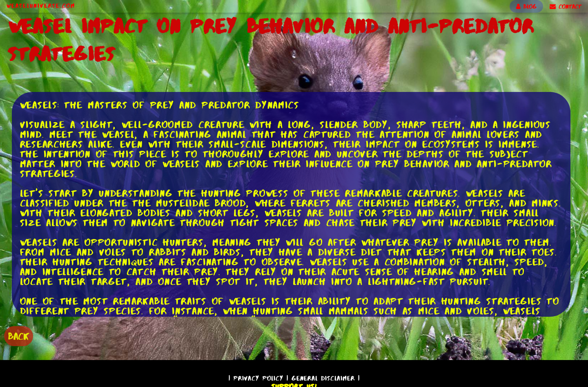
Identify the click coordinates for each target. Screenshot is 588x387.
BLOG (526, 7)
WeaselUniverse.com (41, 6)
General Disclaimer (323, 378)
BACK (19, 336)
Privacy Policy (258, 378)
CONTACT (566, 7)
